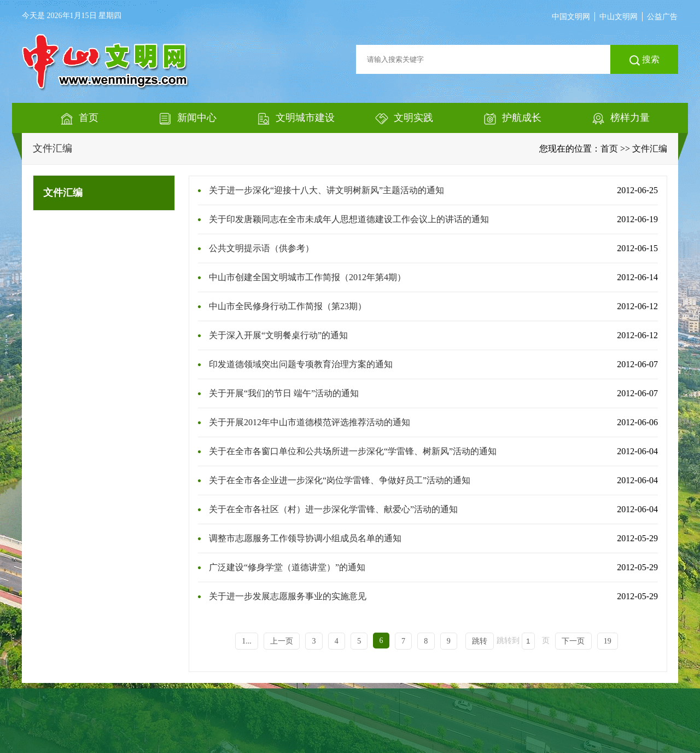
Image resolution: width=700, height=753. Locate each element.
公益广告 (662, 17)
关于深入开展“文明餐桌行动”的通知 (278, 335)
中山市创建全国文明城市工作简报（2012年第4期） (307, 277)
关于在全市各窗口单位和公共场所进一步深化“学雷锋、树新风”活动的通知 (353, 451)
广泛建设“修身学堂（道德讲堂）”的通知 (287, 567)
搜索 (644, 60)
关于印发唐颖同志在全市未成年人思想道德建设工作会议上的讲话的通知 (349, 219)
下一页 (573, 641)
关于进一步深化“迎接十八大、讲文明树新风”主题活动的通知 (326, 190)
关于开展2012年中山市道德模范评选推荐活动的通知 (310, 422)
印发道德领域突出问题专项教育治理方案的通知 (301, 364)
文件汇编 (52, 148)
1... (247, 641)
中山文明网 (619, 17)
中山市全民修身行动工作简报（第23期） (288, 306)
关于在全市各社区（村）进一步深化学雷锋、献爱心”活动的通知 (333, 509)
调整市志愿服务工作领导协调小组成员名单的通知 (305, 538)
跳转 (480, 641)
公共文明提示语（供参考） (261, 248)
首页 (609, 149)
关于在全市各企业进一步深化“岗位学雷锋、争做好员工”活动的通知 (340, 480)
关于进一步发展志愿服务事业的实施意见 (288, 596)
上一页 (282, 641)
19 (608, 641)
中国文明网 (571, 17)
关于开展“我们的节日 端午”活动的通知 (284, 393)
